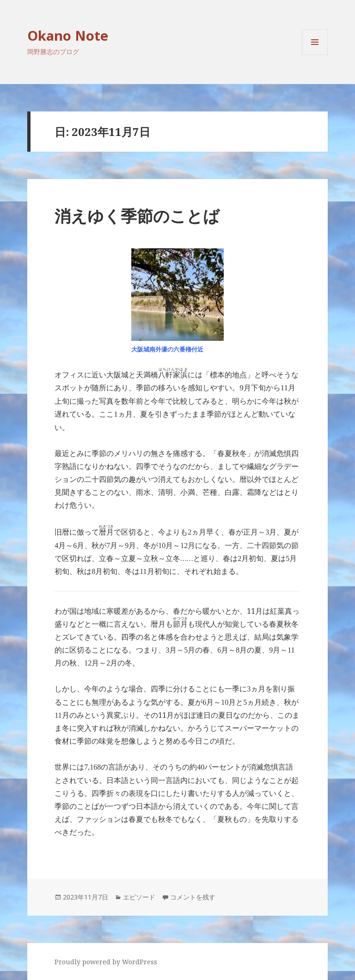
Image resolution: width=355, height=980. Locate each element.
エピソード (139, 897)
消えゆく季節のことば (137, 216)
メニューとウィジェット (315, 55)
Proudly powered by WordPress (106, 962)
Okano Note (68, 35)
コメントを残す (193, 897)
